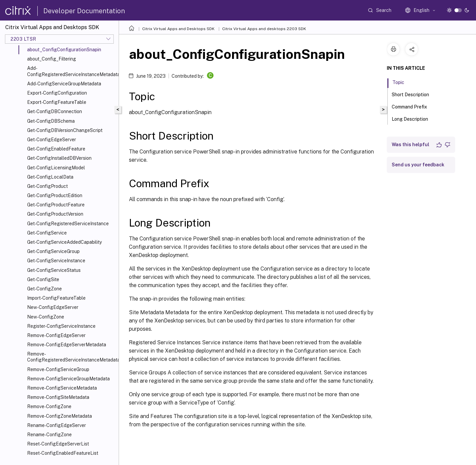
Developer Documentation (84, 11)
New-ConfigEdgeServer (53, 307)
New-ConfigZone (46, 317)
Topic (402, 82)
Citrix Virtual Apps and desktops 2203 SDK (264, 29)
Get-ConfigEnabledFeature (56, 149)
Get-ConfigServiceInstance (56, 261)
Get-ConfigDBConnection (55, 111)
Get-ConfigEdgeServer (52, 140)
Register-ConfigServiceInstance (61, 326)
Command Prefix (413, 106)
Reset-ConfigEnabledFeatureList (63, 453)
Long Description (414, 118)
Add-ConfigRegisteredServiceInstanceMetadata (72, 71)
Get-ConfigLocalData (50, 177)
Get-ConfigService (47, 233)
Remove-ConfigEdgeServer (56, 335)
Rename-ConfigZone (49, 435)
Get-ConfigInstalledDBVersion (59, 158)
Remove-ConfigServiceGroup (58, 369)
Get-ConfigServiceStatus (54, 270)
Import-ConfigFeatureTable (56, 298)
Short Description (414, 94)
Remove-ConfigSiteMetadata (58, 397)
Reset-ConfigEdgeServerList (58, 444)
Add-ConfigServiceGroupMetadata (64, 84)
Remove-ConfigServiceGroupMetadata (68, 379)
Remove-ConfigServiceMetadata (62, 388)
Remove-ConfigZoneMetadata (59, 416)
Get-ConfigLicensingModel (56, 168)
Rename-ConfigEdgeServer (57, 425)
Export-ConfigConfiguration (57, 93)
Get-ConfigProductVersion (55, 214)
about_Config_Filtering (52, 59)
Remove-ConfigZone (49, 406)
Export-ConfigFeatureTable (57, 102)
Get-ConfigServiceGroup (53, 251)
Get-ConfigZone (44, 289)
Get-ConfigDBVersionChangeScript (65, 130)
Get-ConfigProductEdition (55, 195)
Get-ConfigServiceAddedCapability (64, 242)
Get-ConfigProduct (47, 186)
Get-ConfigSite (43, 279)
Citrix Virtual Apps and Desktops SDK (178, 29)
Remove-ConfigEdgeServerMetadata (67, 345)
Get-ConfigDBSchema (51, 121)
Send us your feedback (418, 165)
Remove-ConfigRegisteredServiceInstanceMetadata (72, 357)
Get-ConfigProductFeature (56, 205)
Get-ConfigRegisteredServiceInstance (68, 224)
